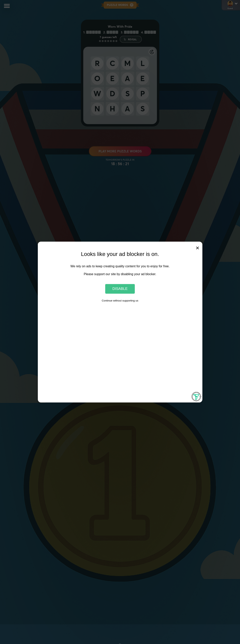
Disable (120, 289)
